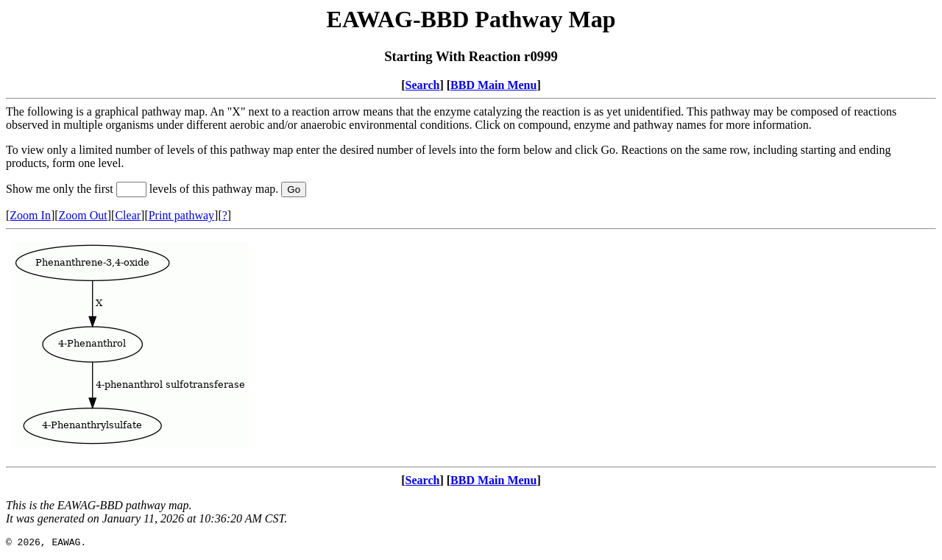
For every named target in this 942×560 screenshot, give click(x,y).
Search (423, 85)
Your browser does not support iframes (471, 348)
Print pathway (181, 215)
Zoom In (30, 215)
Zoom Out (83, 215)
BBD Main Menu (493, 85)
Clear (128, 215)
